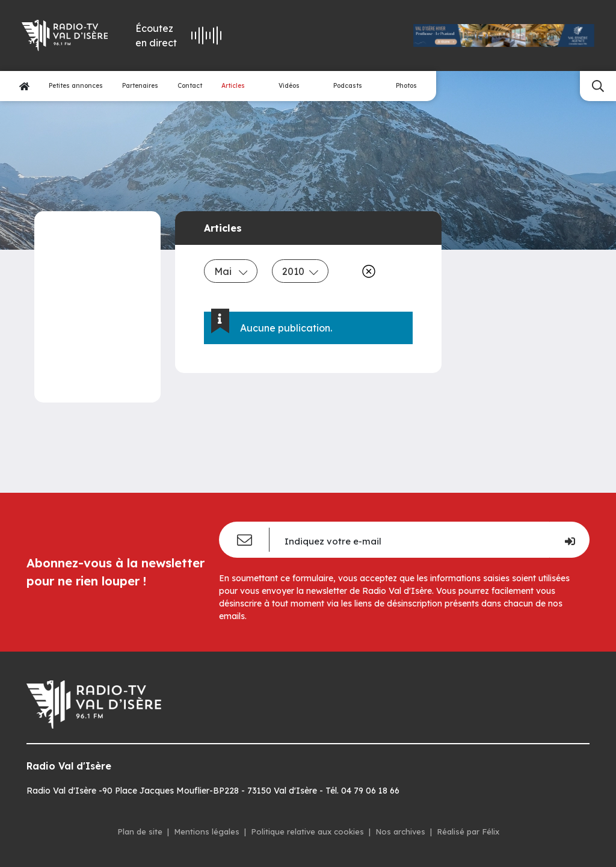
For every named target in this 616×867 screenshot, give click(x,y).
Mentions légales (207, 832)
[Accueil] (24, 86)
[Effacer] (366, 271)
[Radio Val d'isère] (63, 35)
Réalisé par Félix (468, 832)
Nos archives (400, 832)
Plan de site (140, 832)
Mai (231, 271)
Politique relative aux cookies (307, 832)
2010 (300, 271)
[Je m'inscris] (569, 540)
